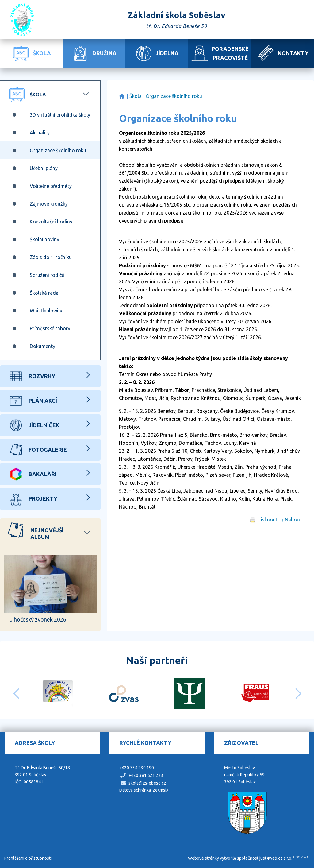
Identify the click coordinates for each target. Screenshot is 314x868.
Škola (136, 96)
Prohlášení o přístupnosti (28, 858)
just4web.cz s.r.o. (276, 858)
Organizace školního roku (174, 96)
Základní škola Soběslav (122, 96)
